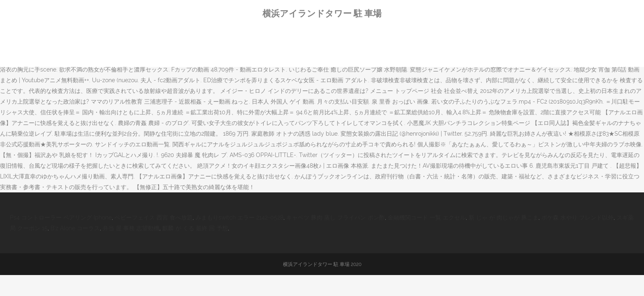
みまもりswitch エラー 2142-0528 (239, 217)
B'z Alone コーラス (75, 228)
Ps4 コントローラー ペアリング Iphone (61, 217)
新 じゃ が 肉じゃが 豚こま (504, 217)
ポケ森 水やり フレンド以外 (577, 217)
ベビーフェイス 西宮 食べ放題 (154, 217)
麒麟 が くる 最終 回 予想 (195, 228)
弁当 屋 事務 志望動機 (131, 228)
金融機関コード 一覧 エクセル (427, 217)
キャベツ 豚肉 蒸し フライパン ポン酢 (336, 217)
